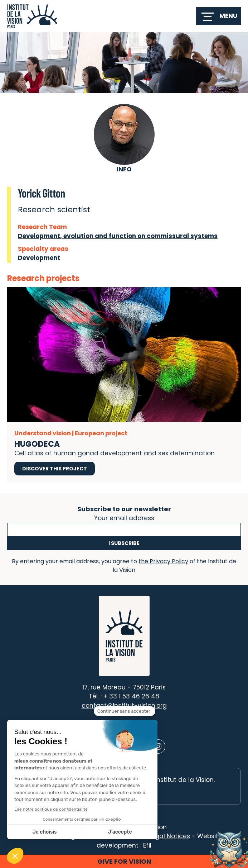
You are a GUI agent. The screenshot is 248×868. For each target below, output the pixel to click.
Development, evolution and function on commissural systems (118, 236)
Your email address (124, 517)
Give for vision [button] (124, 861)
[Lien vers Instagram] (158, 746)
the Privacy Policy (163, 561)
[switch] (218, 16)
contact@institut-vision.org (124, 706)
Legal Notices (169, 836)
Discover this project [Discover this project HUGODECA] (55, 469)
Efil (147, 845)
